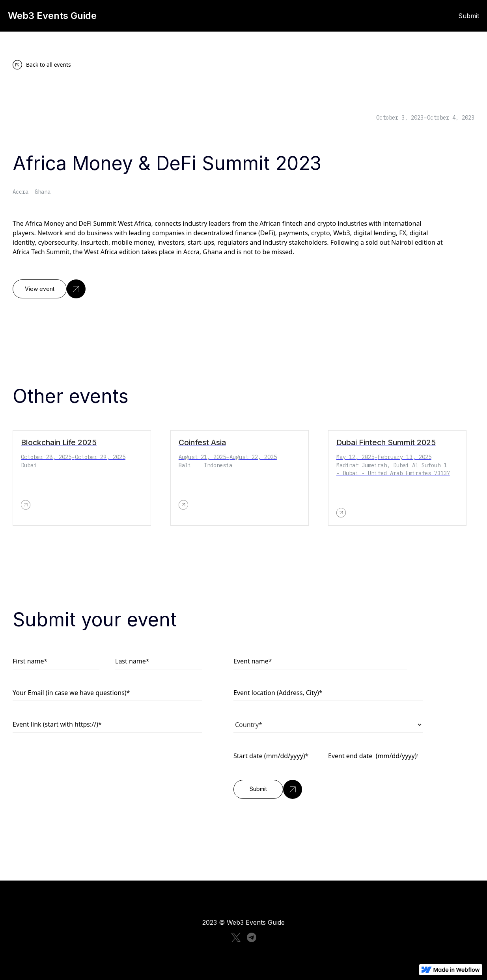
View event (40, 289)
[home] (130, 16)
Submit (469, 16)
